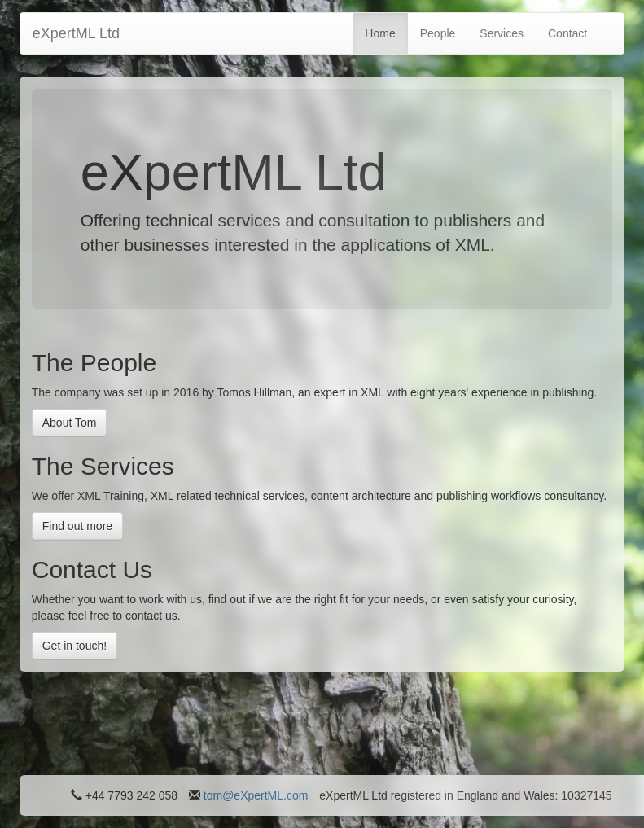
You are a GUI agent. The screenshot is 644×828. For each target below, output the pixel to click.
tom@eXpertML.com (256, 795)
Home (380, 33)
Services (502, 33)
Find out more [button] (77, 526)
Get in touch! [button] (74, 646)
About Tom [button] (70, 423)
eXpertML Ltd (76, 33)
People (438, 33)
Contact (567, 33)
